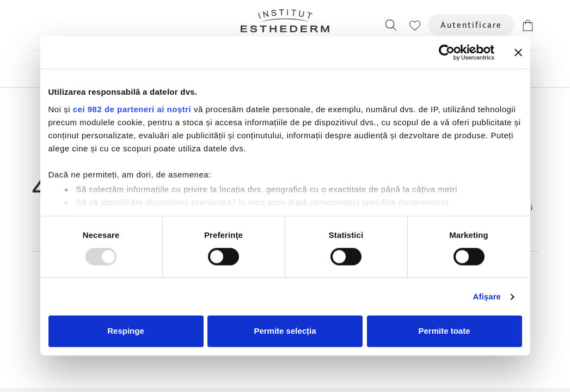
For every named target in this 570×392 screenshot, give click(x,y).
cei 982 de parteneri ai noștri (132, 109)
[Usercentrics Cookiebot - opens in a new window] (447, 52)
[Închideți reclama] (518, 52)
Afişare (487, 296)
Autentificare (471, 25)
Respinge (126, 331)
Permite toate (444, 331)
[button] (391, 25)
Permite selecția (285, 331)
